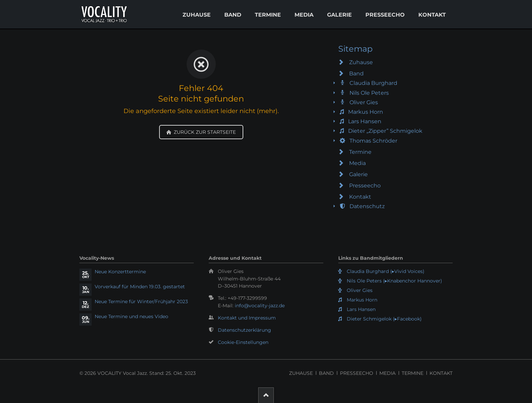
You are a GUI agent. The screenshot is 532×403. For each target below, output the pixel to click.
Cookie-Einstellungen (243, 342)
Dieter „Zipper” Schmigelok (385, 131)
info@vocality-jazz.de (260, 306)
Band (233, 15)
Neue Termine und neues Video (131, 316)
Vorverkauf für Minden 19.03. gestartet (140, 287)
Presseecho (385, 15)
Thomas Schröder (373, 141)
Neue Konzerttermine (120, 272)
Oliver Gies (364, 102)
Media (304, 15)
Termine (268, 15)
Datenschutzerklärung (244, 330)
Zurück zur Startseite (204, 132)
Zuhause (197, 15)
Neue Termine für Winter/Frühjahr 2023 (141, 301)
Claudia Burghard (373, 83)
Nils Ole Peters (369, 93)
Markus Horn (366, 112)
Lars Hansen (365, 121)
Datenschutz (367, 206)
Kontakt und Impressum (247, 318)
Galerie (339, 15)
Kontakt (432, 15)
